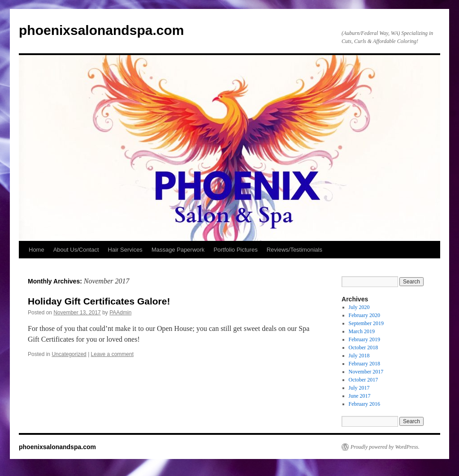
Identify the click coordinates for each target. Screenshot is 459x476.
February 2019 (364, 339)
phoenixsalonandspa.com (101, 30)
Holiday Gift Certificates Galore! (99, 301)
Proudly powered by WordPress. (385, 447)
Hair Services (125, 250)
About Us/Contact (76, 250)
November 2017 (366, 372)
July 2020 (359, 307)
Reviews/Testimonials (294, 250)
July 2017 (359, 388)
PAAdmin (120, 313)
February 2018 (364, 364)
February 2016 (364, 404)
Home (37, 250)
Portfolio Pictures (235, 250)
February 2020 (364, 315)
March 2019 (362, 331)
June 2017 (360, 396)
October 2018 (364, 347)
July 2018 (359, 356)
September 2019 (366, 323)
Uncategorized (69, 354)
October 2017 (364, 380)
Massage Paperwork (178, 250)
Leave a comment (112, 354)
